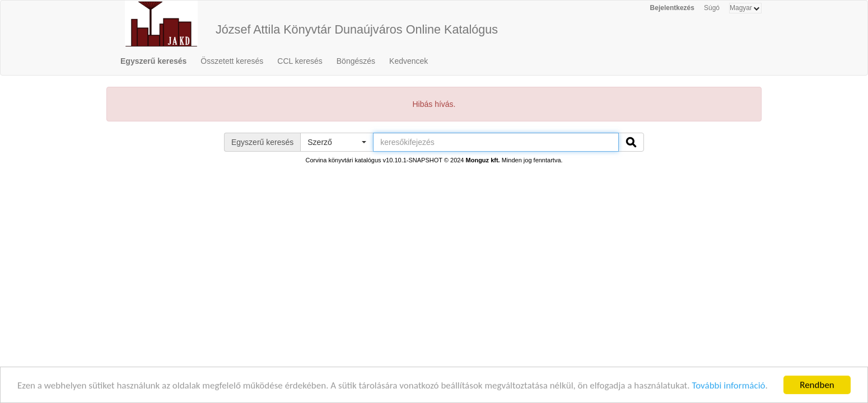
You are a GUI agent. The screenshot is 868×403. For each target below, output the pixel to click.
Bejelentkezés (672, 8)
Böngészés (356, 61)
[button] (337, 142)
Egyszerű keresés (153, 61)
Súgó (712, 8)
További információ (728, 386)
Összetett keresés (232, 61)
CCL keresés (300, 61)
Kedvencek (409, 61)
